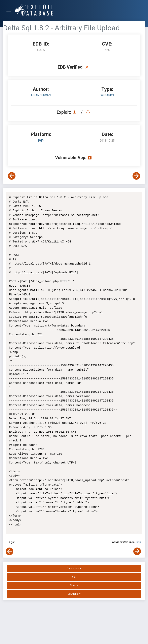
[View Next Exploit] (136, 176)
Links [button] (73, 577)
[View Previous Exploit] (12, 176)
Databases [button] (73, 569)
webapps (107, 95)
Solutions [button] (73, 594)
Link (138, 542)
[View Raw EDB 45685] (89, 112)
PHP (41, 141)
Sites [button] (73, 585)
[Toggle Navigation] (10, 10)
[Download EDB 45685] (75, 112)
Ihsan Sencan (41, 95)
